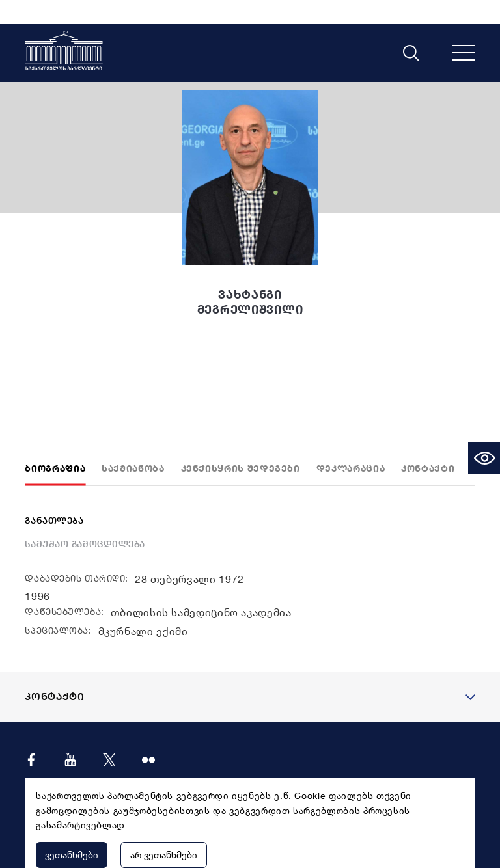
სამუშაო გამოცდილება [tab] (85, 520)
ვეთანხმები (72, 831)
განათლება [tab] (54, 497)
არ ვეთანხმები (164, 831)
